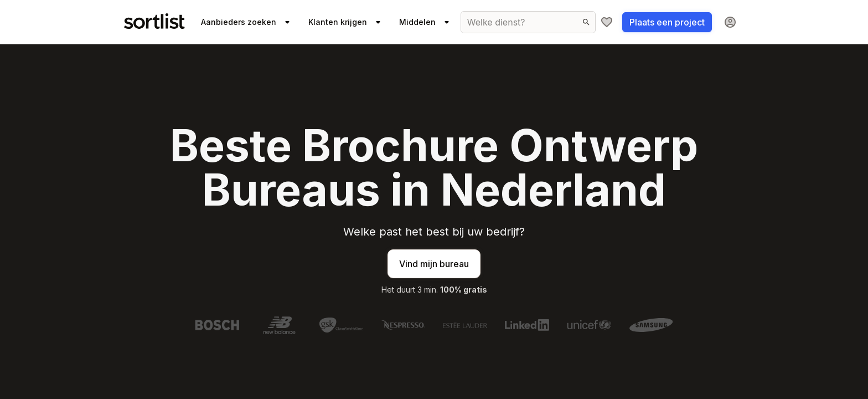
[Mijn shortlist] (607, 22)
